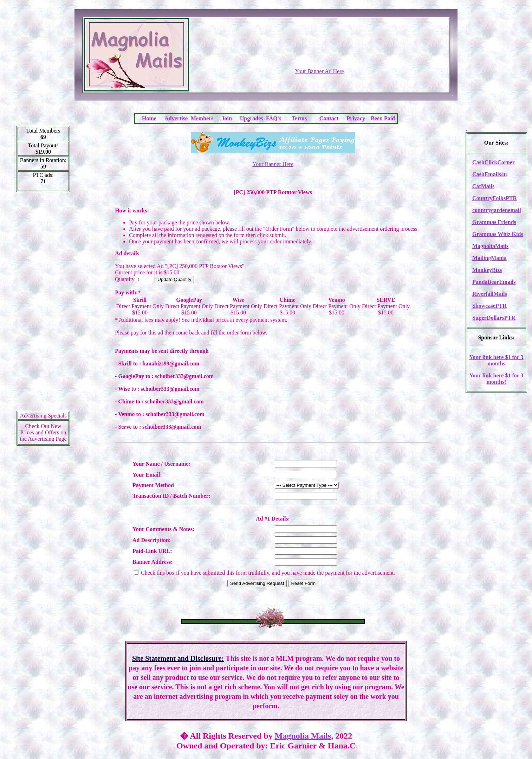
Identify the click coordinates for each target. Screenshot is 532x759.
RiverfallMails (490, 294)
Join (227, 118)
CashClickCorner (494, 162)
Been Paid (383, 118)
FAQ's (274, 118)
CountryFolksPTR (495, 198)
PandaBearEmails (494, 282)
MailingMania (489, 258)
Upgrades (252, 118)
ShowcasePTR (489, 306)
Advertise (176, 118)
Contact (329, 118)
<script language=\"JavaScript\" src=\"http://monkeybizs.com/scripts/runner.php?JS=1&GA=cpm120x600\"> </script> (43, 304)
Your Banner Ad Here (319, 71)
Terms (299, 118)
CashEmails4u (490, 174)
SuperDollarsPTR (494, 318)
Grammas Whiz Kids (498, 234)
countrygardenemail (497, 210)
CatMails (483, 186)
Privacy (356, 118)
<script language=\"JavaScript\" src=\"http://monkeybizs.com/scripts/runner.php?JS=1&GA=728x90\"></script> (319, 51)
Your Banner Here (273, 164)
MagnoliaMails (490, 246)
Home (149, 118)
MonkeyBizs (487, 270)
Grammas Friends (494, 222)
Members (202, 118)
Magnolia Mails (303, 736)
